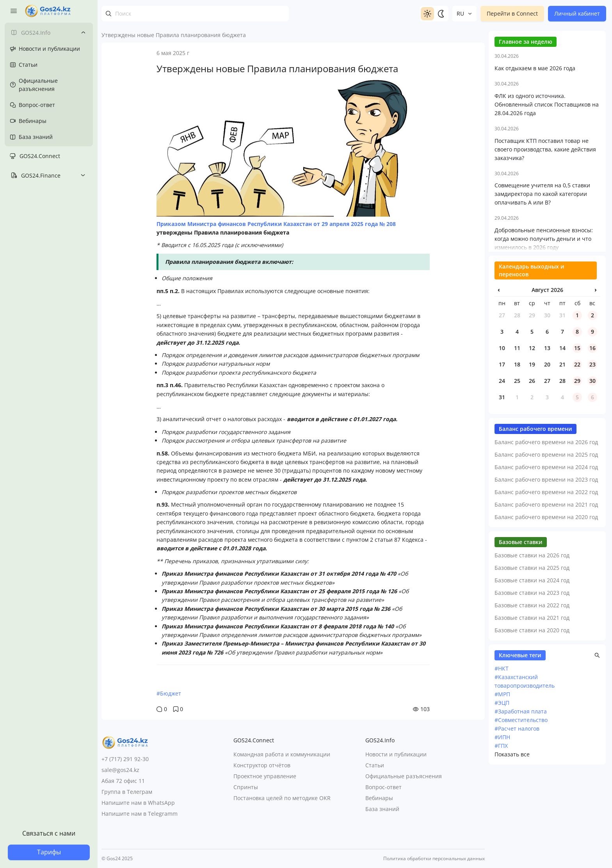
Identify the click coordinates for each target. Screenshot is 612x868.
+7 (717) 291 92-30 (125, 759)
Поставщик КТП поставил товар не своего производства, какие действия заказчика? (545, 231)
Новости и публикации (396, 754)
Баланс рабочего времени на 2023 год (546, 561)
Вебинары (379, 798)
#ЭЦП (502, 784)
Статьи (375, 765)
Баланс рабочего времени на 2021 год (546, 586)
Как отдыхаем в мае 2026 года (535, 150)
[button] (597, 737)
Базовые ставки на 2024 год (532, 662)
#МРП (502, 776)
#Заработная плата (521, 793)
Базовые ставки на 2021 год (532, 699)
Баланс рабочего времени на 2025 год (546, 536)
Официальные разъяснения (404, 776)
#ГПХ (501, 827)
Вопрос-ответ (383, 787)
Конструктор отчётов (262, 765)
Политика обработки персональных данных (434, 859)
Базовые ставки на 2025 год (532, 649)
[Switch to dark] (441, 14)
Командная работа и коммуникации (282, 754)
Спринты (246, 787)
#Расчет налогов (517, 810)
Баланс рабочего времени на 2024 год (546, 549)
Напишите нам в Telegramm (140, 814)
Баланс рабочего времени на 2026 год (546, 524)
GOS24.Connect (40, 156)
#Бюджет (169, 693)
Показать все (512, 836)
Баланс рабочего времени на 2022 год (546, 574)
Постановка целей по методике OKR (282, 798)
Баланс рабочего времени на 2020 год (546, 599)
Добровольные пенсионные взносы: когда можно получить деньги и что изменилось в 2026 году (544, 320)
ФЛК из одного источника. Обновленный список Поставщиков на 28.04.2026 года (547, 186)
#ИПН (502, 819)
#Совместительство (521, 801)
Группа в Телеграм (127, 792)
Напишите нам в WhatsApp (138, 803)
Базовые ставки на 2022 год (532, 687)
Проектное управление (265, 776)
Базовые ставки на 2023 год (532, 674)
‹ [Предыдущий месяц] (499, 371)
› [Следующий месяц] (596, 371)
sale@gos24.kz (120, 770)
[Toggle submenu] (83, 32)
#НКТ (502, 750)
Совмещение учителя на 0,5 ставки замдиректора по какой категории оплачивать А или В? (542, 275)
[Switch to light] (427, 14)
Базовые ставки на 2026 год (532, 637)
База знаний (382, 809)
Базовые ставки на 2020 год (532, 712)
